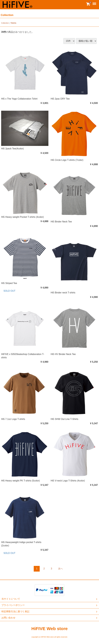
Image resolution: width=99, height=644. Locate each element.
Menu (95, 2)
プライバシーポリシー (50, 605)
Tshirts (13, 23)
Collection (5, 23)
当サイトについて (50, 599)
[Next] (60, 569)
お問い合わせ (50, 618)
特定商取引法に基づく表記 (50, 611)
